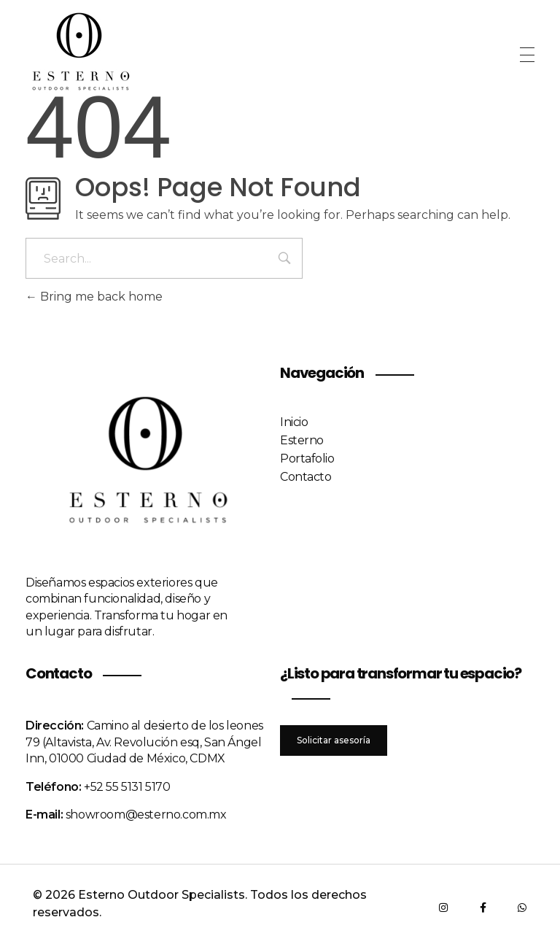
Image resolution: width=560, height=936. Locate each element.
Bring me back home (94, 297)
